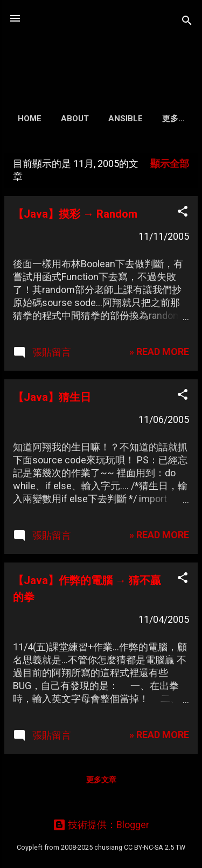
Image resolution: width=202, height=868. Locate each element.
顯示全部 (170, 164)
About (75, 119)
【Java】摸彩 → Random (75, 214)
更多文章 (101, 780)
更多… (173, 119)
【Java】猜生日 (52, 397)
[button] (183, 213)
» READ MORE (159, 352)
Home (30, 119)
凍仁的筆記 (101, 45)
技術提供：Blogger (101, 825)
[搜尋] (187, 22)
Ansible (126, 119)
